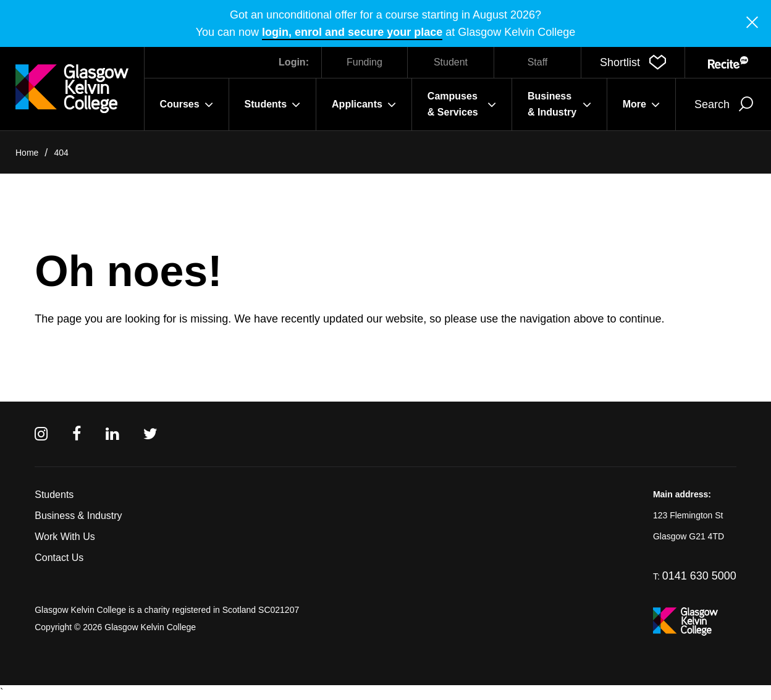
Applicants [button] (364, 104)
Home (27, 153)
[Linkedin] (112, 434)
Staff (538, 62)
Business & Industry (78, 516)
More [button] (641, 104)
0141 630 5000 (699, 576)
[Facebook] (77, 434)
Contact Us (59, 558)
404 (61, 153)
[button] (633, 62)
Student (451, 62)
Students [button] (272, 104)
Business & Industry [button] (559, 104)
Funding (364, 62)
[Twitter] (150, 434)
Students (54, 495)
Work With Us (65, 537)
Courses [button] (187, 104)
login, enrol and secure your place (352, 32)
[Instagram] (41, 434)
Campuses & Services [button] (462, 104)
